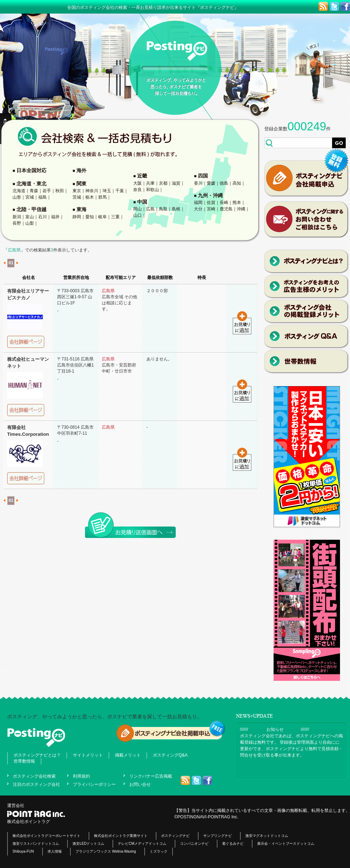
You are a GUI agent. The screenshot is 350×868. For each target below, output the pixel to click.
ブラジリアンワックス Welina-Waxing (106, 851)
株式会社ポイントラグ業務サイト (121, 836)
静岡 (77, 217)
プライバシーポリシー (94, 784)
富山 (30, 217)
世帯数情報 (24, 761)
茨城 (77, 197)
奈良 (137, 190)
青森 (34, 191)
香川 (198, 183)
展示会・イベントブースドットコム (286, 844)
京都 (163, 183)
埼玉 (107, 191)
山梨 (30, 223)
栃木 (90, 197)
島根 (176, 209)
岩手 (47, 191)
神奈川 (92, 191)
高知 (237, 183)
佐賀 (211, 203)
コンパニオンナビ (194, 844)
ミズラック (159, 851)
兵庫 (150, 183)
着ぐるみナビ (233, 844)
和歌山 (152, 190)
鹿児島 (226, 209)
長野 (17, 223)
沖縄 (241, 209)
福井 (55, 217)
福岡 (198, 203)
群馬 (102, 197)
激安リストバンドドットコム (36, 844)
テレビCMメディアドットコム (142, 844)
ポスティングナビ (175, 836)
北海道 (19, 191)
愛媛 (211, 183)
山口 (137, 215)
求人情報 (55, 851)
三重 (115, 217)
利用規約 (81, 776)
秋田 (60, 191)
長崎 (224, 203)
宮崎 (211, 209)
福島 (42, 197)
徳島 (224, 183)
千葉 (120, 191)
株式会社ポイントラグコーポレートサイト (46, 836)
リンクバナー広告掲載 (151, 776)
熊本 (237, 203)
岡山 (137, 209)
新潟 (17, 217)
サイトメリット (88, 755)
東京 (77, 191)
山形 (17, 197)
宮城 (30, 197)
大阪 (137, 183)
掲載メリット (128, 755)
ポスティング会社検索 (34, 776)
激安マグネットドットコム (267, 836)
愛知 (90, 217)
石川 (42, 217)
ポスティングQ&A (170, 755)
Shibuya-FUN (23, 851)
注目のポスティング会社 (36, 784)
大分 (198, 209)
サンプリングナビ (217, 836)
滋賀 (176, 183)
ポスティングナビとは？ (37, 755)
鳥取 (163, 209)
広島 (150, 209)
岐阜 (102, 217)
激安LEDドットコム (88, 844)
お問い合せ (140, 784)
